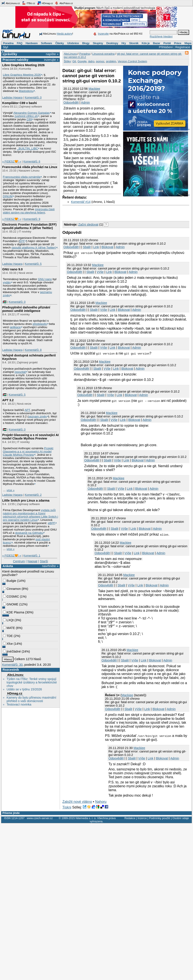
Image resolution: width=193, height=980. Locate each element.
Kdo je (146, 43)
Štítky (67, 61)
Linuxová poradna (103, 54)
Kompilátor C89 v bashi (19, 103)
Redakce (130, 818)
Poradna (8, 43)
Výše (100, 272)
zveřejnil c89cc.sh (26, 116)
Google (82, 61)
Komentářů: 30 (12, 665)
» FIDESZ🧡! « (12, 161)
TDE (8, 636)
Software (46, 43)
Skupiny (98, 43)
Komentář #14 (81, 202)
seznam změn (38, 416)
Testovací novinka (19, 704)
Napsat (32, 561)
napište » (52, 54)
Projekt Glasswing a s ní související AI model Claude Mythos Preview (30, 437)
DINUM (8, 196)
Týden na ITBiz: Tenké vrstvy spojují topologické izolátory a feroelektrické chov (32, 682)
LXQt (8, 620)
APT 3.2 (8, 400)
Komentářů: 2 (33, 495)
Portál (167, 43)
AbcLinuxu (15, 675)
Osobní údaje (181, 818)
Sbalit (87, 247)
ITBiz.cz (29, 3)
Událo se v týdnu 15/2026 (24, 689)
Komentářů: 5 (33, 264)
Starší (44, 561)
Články (60, 43)
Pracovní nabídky (15, 60)
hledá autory (64, 34)
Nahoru (101, 802)
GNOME (11, 604)
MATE (9, 628)
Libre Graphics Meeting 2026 (23, 65)
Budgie (10, 581)
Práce (178, 43)
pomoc (100, 61)
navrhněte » (50, 566)
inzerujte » (51, 60)
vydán (7, 282)
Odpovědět (71, 103)
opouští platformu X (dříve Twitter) (34, 248)
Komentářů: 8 (33, 350)
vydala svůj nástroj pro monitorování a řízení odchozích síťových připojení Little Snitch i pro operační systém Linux (30, 515)
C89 (29, 119)
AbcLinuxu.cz (11, 3)
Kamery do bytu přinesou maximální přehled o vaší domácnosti (31, 699)
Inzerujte (103, 34)
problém (111, 61)
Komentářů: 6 (32, 161)
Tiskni (67, 807)
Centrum (19, 561)
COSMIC (11, 597)
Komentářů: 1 (32, 556)
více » (11, 490)
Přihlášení (166, 47)
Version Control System (132, 61)
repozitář (20, 372)
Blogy (86, 43)
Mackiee (94, 89)
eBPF (51, 523)
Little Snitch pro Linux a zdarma (26, 500)
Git (74, 61)
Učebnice (73, 43)
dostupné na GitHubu (29, 533)
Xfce (8, 644)
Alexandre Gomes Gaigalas (31, 113)
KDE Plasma (14, 612)
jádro (91, 61)
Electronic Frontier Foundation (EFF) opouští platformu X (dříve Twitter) (29, 226)
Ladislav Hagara (12, 97)
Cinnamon (12, 589)
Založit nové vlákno (77, 802)
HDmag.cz (45, 3)
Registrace (183, 47)
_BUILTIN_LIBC (27, 148)
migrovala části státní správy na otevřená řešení (29, 211)
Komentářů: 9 (32, 219)
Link (96, 247)
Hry (124, 43)
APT (27, 410)
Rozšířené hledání (161, 36)
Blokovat (107, 247)
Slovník (134, 43)
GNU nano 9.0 (12, 269)
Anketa (8, 566)
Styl (5, 47)
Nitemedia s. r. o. (86, 818)
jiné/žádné (12, 651)
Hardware (31, 43)
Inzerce (142, 818)
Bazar (157, 43)
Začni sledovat (88, 225)
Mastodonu (26, 91)
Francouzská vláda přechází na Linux (30, 167)
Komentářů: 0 (33, 97)
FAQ (20, 43)
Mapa (188, 43)
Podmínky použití (159, 818)
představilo (40, 324)
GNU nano (45, 279)
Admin (86, 103)
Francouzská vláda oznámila (22, 177)
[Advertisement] (113, 212)
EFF (22, 241)
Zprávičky (10, 54)
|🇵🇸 (4, 302)
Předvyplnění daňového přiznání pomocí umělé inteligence (26, 309)
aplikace (15, 327)
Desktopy (112, 43)
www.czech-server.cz (40, 818)
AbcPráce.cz (64, 3)
